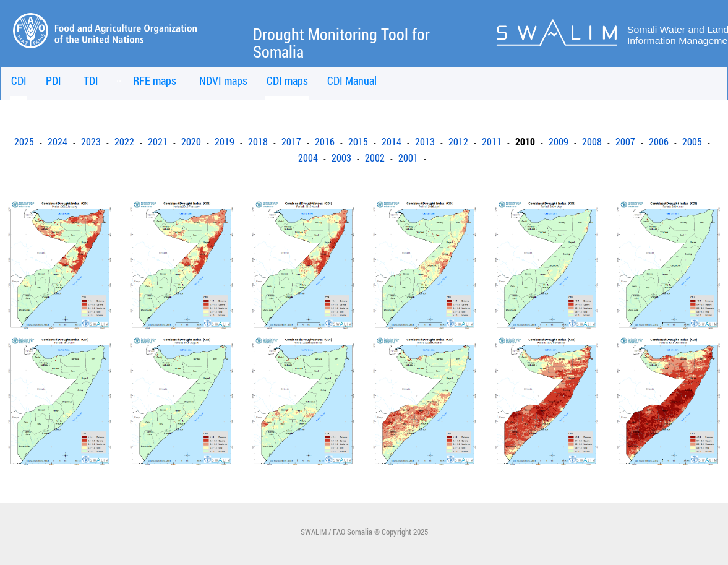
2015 (358, 142)
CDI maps (287, 80)
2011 (492, 142)
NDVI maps (223, 80)
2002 (375, 158)
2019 (225, 142)
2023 (91, 142)
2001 (408, 158)
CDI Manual (352, 80)
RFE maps (155, 80)
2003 (341, 158)
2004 (308, 158)
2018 (258, 142)
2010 (525, 142)
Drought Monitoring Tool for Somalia (341, 43)
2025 (24, 142)
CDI (19, 80)
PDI (54, 80)
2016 (325, 142)
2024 (58, 142)
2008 (592, 142)
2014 (392, 142)
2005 (692, 142)
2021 (158, 142)
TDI (91, 80)
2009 (559, 142)
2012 (458, 142)
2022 (124, 142)
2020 (191, 142)
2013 (425, 142)
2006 (659, 142)
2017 (291, 142)
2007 (625, 142)
